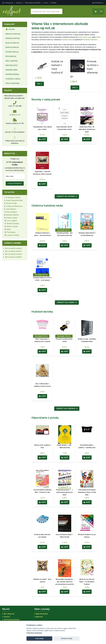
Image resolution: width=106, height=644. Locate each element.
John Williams (11, 209)
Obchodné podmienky (33, 3)
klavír (85, 37)
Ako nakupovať (8, 3)
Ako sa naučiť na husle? (14, 254)
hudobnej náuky (67, 40)
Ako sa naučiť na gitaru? (14, 248)
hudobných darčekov (90, 40)
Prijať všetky (39, 638)
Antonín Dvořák (11, 203)
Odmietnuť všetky (67, 638)
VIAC (40, 84)
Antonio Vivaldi (12, 226)
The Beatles (11, 232)
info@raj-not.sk (15, 115)
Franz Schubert (11, 212)
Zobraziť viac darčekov (67, 409)
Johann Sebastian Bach (14, 200)
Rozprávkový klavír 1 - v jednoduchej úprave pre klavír (65, 492)
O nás (46, 3)
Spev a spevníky (12, 61)
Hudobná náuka (11, 70)
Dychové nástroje (12, 43)
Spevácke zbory (12, 65)
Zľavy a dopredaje (12, 83)
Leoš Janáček (12, 221)
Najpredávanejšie (42, 614)
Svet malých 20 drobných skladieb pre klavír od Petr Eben (87, 492)
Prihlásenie (98, 3)
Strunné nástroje (12, 52)
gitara (80, 37)
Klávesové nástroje (13, 34)
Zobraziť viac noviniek (67, 196)
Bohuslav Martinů (12, 215)
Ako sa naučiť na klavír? (14, 251)
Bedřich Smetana (13, 224)
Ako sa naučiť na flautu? (14, 257)
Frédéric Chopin (12, 218)
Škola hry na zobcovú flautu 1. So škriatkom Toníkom (87, 582)
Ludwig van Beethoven (14, 206)
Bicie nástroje (11, 56)
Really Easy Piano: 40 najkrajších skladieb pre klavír (87, 129)
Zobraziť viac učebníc (67, 302)
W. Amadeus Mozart (13, 198)
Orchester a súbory (13, 79)
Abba (9, 229)
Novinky (10, 29)
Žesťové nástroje (12, 47)
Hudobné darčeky (12, 74)
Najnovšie (39, 617)
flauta (98, 37)
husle (90, 37)
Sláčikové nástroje (13, 38)
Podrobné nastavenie (34, 633)
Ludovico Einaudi (13, 235)
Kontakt (54, 3)
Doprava (19, 3)
